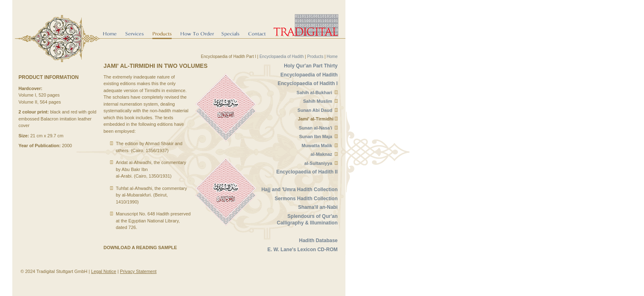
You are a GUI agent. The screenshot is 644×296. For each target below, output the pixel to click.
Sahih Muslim (318, 101)
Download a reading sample (140, 247)
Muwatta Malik (317, 146)
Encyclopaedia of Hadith (282, 57)
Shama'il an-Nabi (318, 207)
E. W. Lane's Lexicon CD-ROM (302, 250)
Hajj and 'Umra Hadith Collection (299, 190)
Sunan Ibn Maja (316, 136)
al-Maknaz (321, 154)
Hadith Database (318, 240)
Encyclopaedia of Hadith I (308, 83)
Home (332, 57)
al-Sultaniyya (318, 163)
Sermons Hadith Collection (306, 199)
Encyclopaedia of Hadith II (307, 172)
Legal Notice (104, 271)
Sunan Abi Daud (315, 110)
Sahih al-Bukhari (314, 92)
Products (315, 57)
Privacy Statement (138, 271)
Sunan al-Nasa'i (315, 128)
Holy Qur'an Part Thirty (311, 66)
